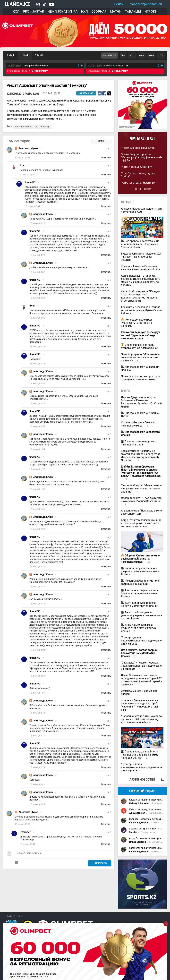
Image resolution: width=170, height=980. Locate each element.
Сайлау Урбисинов (139, 803)
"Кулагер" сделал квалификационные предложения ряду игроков (142, 767)
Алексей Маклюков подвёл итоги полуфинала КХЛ (141, 210)
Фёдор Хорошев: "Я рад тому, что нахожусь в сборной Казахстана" (141, 500)
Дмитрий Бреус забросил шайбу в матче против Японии (140, 604)
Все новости (142, 189)
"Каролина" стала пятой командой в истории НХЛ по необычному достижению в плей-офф (142, 719)
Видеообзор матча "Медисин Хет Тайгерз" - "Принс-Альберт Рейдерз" (141, 257)
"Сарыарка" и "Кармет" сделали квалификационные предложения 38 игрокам (142, 666)
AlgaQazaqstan (137, 813)
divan (22, 166)
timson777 (30, 183)
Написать (100, 863)
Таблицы (133, 11)
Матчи (116, 11)
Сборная (99, 11)
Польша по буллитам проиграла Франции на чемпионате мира (141, 378)
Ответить (106, 158)
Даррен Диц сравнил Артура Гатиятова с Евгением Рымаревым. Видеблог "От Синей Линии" (141, 402)
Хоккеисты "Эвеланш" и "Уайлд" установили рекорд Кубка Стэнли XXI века (142, 310)
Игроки (151, 11)
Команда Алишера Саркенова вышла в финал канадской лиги (141, 268)
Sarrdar (133, 832)
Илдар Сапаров (137, 842)
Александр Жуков (28, 149)
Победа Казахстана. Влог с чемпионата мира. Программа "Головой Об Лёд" (140, 755)
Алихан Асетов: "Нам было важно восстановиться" (141, 512)
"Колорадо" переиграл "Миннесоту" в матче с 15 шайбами (136, 323)
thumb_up (108, 149)
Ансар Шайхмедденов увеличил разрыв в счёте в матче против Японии (141, 615)
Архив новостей (142, 780)
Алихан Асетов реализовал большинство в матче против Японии (139, 593)
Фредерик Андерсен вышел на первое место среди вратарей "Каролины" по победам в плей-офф (140, 705)
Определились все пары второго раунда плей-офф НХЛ (140, 346)
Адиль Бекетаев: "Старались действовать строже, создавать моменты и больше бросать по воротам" (141, 280)
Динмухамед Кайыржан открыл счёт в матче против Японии (138, 628)
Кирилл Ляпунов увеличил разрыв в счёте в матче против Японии (140, 571)
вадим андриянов (139, 823)
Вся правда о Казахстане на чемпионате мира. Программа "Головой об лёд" (140, 244)
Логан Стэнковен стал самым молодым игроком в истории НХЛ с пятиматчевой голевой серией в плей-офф (142, 680)
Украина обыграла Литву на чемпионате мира (138, 424)
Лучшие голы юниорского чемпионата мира (139, 443)
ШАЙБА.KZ (17, 4)
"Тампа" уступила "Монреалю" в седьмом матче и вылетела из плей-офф (140, 357)
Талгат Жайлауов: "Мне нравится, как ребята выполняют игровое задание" (142, 489)
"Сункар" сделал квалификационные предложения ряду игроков (142, 641)
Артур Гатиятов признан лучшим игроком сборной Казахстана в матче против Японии (141, 523)
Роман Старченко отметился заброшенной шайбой (141, 582)
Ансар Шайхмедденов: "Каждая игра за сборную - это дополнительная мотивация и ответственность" (140, 296)
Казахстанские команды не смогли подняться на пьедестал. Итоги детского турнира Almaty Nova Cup (141, 456)
